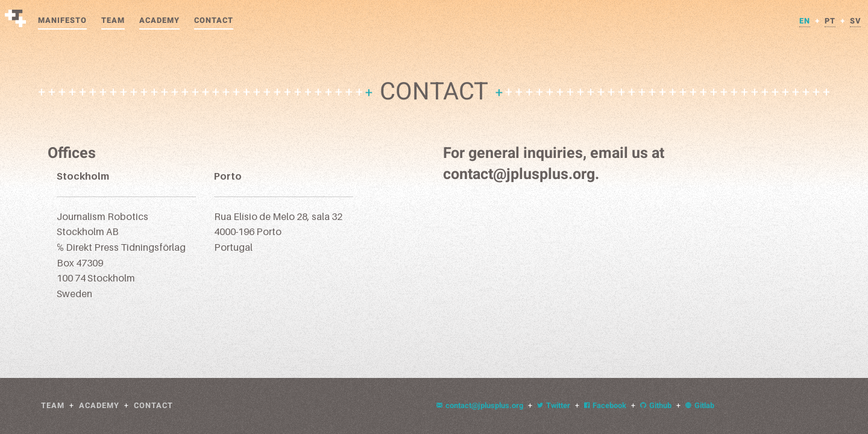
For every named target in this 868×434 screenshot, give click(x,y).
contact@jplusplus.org (480, 406)
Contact (214, 20)
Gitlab (700, 406)
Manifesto (62, 20)
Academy (159, 20)
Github (656, 406)
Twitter (554, 406)
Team (113, 20)
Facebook (605, 406)
